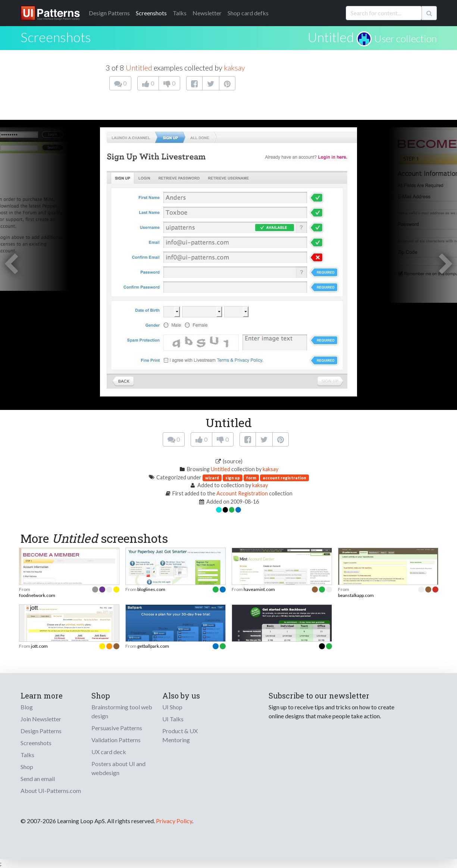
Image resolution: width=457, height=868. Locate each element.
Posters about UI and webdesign (118, 768)
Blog (27, 707)
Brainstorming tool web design (122, 711)
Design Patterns (41, 731)
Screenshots (151, 13)
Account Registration (242, 493)
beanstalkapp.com (356, 595)
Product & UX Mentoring (180, 735)
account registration (284, 478)
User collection (406, 38)
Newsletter (207, 13)
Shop (27, 767)
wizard (212, 478)
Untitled (331, 37)
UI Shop (172, 707)
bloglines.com (151, 589)
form (251, 478)
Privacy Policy (174, 821)
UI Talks (173, 719)
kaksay (234, 68)
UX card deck (109, 752)
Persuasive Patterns (117, 728)
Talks (180, 13)
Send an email (38, 779)
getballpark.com (153, 646)
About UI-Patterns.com (51, 791)
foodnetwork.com (37, 595)
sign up (233, 478)
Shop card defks (248, 13)
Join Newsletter (41, 719)
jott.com (39, 646)
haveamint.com (259, 589)
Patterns (109, 13)
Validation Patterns (116, 740)
